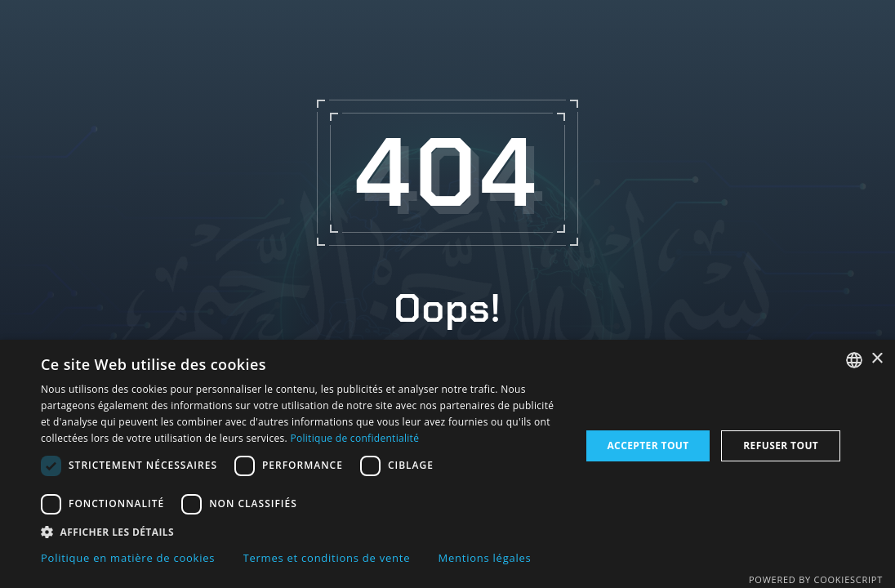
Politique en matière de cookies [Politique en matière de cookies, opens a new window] (128, 558)
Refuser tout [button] (781, 445)
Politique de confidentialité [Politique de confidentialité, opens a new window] (354, 438)
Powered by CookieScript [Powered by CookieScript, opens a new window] (816, 579)
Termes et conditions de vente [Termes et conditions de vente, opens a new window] (327, 558)
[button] (303, 532)
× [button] (877, 359)
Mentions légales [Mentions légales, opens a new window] (485, 558)
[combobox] (854, 360)
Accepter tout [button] (648, 445)
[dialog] (447, 464)
